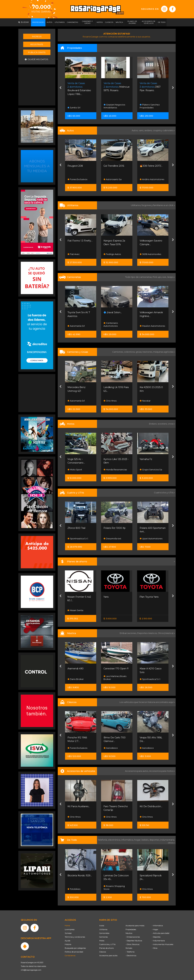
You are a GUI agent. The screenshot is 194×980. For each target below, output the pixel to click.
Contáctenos (70, 956)
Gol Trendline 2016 (114, 166)
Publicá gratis (37, 52)
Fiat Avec (74, 254)
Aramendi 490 (76, 669)
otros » (171, 843)
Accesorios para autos (108, 956)
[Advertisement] (37, 86)
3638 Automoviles (150, 254)
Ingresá (37, 36)
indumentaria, (168, 840)
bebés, (145, 840)
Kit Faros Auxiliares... (79, 806)
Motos (102, 941)
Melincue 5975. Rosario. (117, 87)
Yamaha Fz (146, 459)
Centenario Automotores (111, 324)
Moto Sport (75, 470)
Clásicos (103, 952)
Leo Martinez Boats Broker (115, 678)
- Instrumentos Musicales (163, 944)
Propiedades (131, 929)
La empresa (70, 929)
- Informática (157, 926)
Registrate (37, 44)
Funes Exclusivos (77, 179)
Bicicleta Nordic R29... (80, 876)
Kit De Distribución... (151, 806)
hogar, (138, 840)
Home (67, 926)
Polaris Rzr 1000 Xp (115, 528)
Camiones (103, 937)
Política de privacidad (74, 952)
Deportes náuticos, (148, 633)
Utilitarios (103, 929)
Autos (102, 926)
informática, (128, 840)
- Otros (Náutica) (133, 944)
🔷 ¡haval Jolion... (113, 312)
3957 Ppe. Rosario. (150, 87)
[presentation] (60, 88)
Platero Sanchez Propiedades (150, 106)
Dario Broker (76, 679)
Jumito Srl (74, 108)
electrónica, (115, 840)
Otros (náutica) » (166, 633)
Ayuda (67, 941)
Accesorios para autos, (137, 771)
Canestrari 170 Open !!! (116, 669)
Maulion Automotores (152, 326)
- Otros (155, 948)
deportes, (155, 840)
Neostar (145, 401)
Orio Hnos (110, 401)
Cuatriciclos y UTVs (107, 944)
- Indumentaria (158, 941)
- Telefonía (130, 952)
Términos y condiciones (75, 937)
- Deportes (156, 937)
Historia (68, 944)
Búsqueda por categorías (75, 948)
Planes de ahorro (106, 948)
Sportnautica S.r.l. (78, 539)
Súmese (68, 933)
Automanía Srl (76, 326)
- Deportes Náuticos (134, 941)
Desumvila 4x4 (112, 539)
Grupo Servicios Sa (151, 470)
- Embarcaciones (133, 937)
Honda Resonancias (115, 470)
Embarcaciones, (128, 633)
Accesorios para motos (161, 771)
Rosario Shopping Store (114, 888)
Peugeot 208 (75, 166)
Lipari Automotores (151, 539)
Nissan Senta (75, 610)
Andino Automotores (152, 179)
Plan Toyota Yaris (149, 597)
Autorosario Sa (112, 179)
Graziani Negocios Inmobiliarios (114, 106)
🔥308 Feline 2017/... (151, 166)
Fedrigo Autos (112, 254)
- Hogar (155, 929)
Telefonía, (103, 840)
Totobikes (74, 889)
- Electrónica (131, 956)
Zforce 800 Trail (76, 528)
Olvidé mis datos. (37, 59)
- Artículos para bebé (161, 933)
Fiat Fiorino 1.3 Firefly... (80, 241)
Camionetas (104, 933)
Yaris (106, 597)
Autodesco (111, 748)
